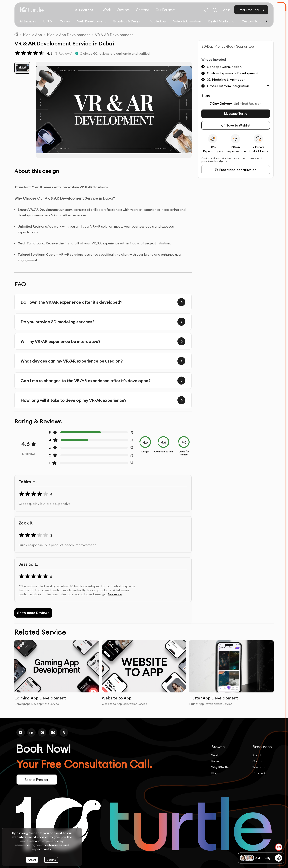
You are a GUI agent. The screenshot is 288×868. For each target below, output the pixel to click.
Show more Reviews (33, 613)
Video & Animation (187, 21)
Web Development (91, 21)
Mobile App (157, 21)
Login (226, 10)
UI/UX (48, 21)
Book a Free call (38, 780)
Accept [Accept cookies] (32, 860)
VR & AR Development (114, 35)
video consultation (236, 170)
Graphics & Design (127, 21)
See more (115, 594)
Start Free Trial (248, 10)
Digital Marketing (221, 21)
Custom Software (255, 21)
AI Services (28, 21)
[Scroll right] (266, 21)
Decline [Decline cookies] (51, 860)
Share (206, 96)
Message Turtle (235, 114)
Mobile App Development (68, 35)
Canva (65, 21)
